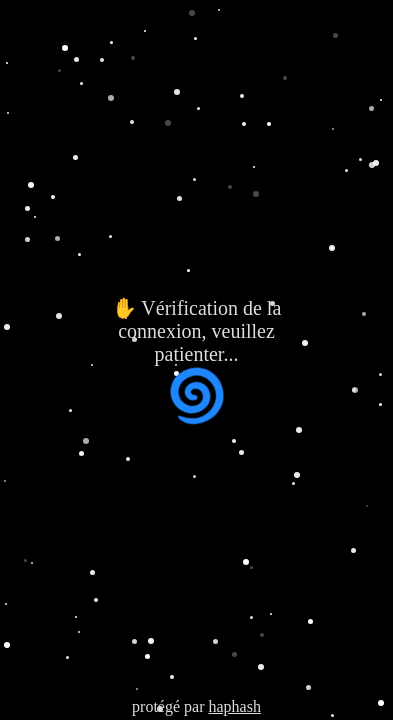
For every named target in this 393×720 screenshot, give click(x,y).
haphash (234, 706)
